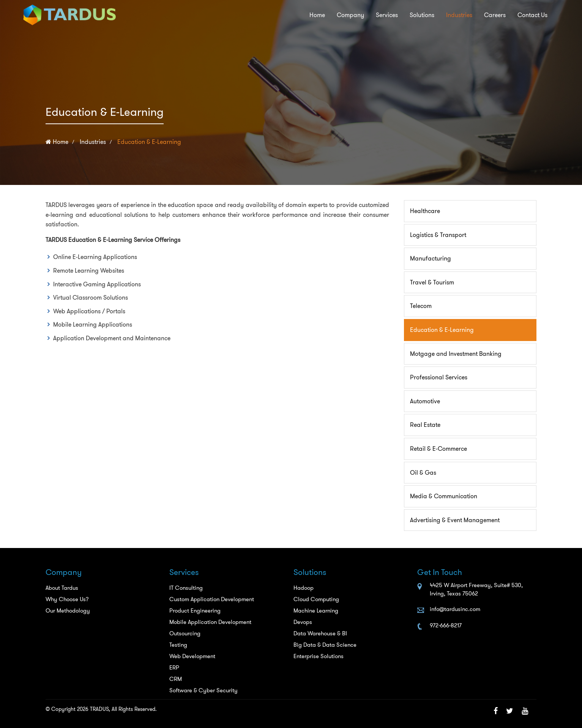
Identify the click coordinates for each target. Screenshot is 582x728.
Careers (484, 15)
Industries (442, 15)
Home (274, 15)
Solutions (398, 15)
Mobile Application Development (210, 622)
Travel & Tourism (432, 282)
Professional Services (439, 377)
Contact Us (529, 15)
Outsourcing (185, 633)
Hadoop (304, 588)
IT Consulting (186, 588)
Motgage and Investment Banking (456, 354)
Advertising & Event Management (455, 520)
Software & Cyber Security (203, 690)
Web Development (192, 656)
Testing (178, 645)
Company (313, 15)
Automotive (425, 401)
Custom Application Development (212, 599)
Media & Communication (444, 496)
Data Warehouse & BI (320, 633)
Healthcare (425, 211)
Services (356, 15)
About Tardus (62, 588)
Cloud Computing (316, 599)
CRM (176, 679)
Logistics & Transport (438, 235)
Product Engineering (195, 611)
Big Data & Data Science (325, 645)
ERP (174, 668)
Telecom (421, 306)
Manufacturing (431, 258)
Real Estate (425, 425)
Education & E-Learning (149, 142)
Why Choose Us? (67, 599)
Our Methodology (68, 611)
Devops (303, 622)
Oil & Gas (423, 473)
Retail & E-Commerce (438, 449)
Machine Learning (316, 611)
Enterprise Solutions (319, 656)
